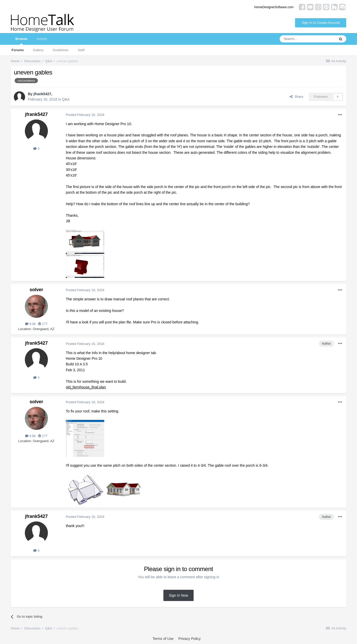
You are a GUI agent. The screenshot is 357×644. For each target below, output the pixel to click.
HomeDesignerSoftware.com (274, 7)
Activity (42, 39)
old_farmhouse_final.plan (86, 387)
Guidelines (61, 50)
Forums (18, 50)
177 (43, 324)
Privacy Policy (189, 639)
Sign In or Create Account (321, 23)
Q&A (66, 99)
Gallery (38, 50)
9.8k (30, 324)
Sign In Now (178, 595)
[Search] (307, 39)
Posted (85, 115)
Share (296, 97)
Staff (81, 50)
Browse (21, 41)
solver (36, 290)
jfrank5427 (42, 94)
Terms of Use (163, 639)
